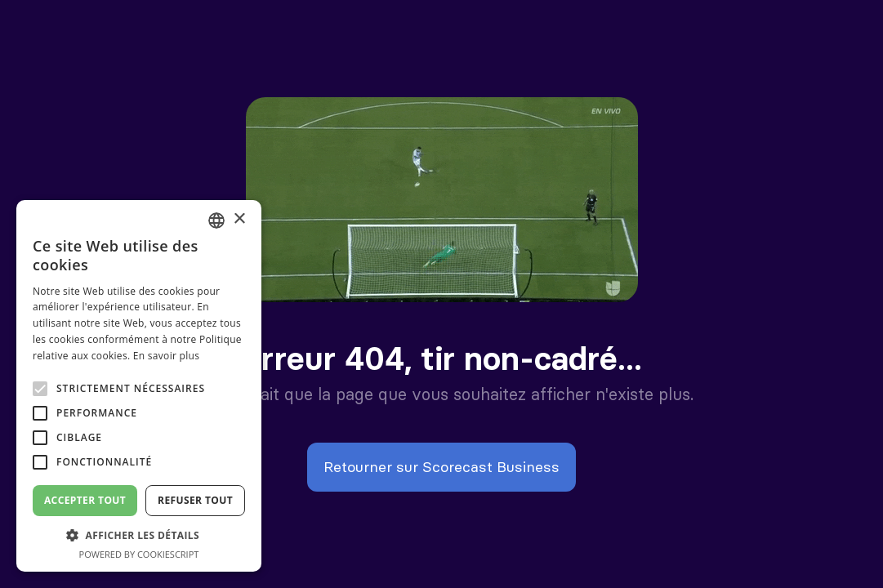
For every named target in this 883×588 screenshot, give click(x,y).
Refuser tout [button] (195, 500)
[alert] (139, 386)
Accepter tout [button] (85, 500)
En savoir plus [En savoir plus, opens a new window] (166, 356)
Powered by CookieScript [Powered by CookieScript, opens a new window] (139, 554)
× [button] (239, 219)
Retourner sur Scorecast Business (441, 467)
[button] (139, 535)
